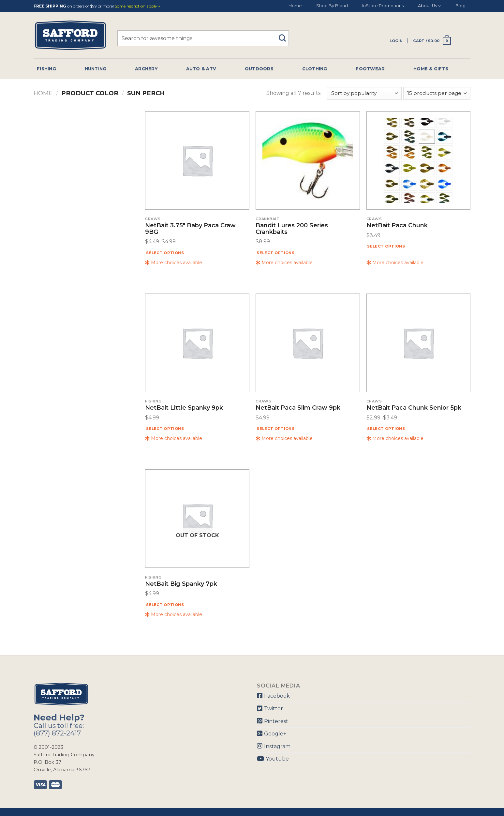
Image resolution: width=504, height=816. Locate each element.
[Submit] (285, 35)
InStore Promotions (383, 6)
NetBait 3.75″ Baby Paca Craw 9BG (190, 229)
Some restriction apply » (137, 6)
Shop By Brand (332, 6)
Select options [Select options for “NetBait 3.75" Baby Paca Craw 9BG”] (165, 253)
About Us (430, 6)
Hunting (96, 69)
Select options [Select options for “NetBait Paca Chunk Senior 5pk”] (386, 429)
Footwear (370, 69)
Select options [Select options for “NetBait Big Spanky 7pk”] (165, 605)
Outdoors (259, 69)
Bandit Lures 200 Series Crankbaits (292, 229)
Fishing (46, 69)
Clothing (315, 69)
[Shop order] (364, 93)
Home (295, 6)
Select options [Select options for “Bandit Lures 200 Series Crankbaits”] (275, 253)
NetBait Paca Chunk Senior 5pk (414, 408)
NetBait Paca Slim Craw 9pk (298, 408)
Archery (146, 69)
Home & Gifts (431, 69)
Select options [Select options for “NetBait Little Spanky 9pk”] (165, 429)
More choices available (174, 263)
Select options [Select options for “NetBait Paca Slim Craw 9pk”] (275, 429)
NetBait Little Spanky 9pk (184, 408)
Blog (460, 6)
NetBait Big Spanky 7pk (181, 584)
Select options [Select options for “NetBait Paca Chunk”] (386, 246)
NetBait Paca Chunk (397, 226)
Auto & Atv (201, 69)
